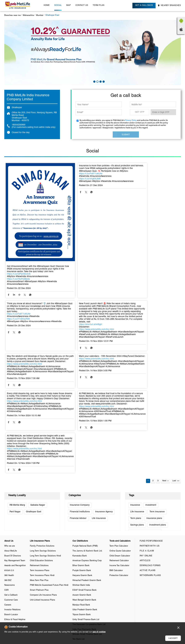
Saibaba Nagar (38, 422)
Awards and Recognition (15, 483)
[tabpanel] (93, 53)
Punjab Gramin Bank (82, 488)
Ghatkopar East (34, 429)
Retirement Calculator (119, 478)
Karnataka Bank (80, 473)
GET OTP (140, 112)
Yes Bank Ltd (78, 556)
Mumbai (40, 15)
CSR (6, 507)
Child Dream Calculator (120, 473)
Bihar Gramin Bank (81, 483)
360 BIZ (8, 498)
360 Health (9, 493)
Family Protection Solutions (42, 463)
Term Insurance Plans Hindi (42, 493)
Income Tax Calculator (119, 483)
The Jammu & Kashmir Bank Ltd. (87, 468)
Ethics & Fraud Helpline (15, 537)
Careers (8, 522)
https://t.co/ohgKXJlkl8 (76, 181)
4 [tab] (103, 81)
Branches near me (12, 15)
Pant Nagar (15, 429)
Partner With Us (150, 463)
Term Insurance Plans (40, 488)
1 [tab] (94, 81)
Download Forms (150, 483)
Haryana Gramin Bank (82, 493)
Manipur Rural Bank (81, 522)
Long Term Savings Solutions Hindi (45, 473)
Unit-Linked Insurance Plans (42, 517)
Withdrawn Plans (150, 493)
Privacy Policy (131, 120)
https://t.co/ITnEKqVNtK (136, 181)
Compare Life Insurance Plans (43, 512)
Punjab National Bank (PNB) (85, 463)
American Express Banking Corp (87, 478)
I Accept (173, 638)
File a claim (147, 468)
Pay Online (146, 473)
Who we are (10, 463)
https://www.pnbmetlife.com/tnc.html (24, 316)
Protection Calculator (119, 493)
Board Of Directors (13, 473)
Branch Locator (11, 532)
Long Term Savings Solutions (43, 468)
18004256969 (18, 125)
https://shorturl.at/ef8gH (18, 311)
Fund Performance (151, 458)
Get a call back (144, 5)
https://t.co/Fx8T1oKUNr (77, 176)
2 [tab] (97, 81)
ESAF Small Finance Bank (84, 507)
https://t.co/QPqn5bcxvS (19, 258)
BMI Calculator (116, 488)
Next (164, 398)
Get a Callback (11, 512)
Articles (145, 478)
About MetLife (11, 468)
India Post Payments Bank (84, 547)
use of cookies (99, 632)
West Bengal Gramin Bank (84, 517)
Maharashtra (28, 15)
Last (174, 398)
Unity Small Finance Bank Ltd (86, 537)
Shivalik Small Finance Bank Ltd (87, 552)
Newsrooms (10, 503)
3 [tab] (100, 81)
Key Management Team (15, 478)
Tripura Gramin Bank (82, 532)
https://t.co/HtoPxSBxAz (18, 263)
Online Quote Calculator (120, 468)
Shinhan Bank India (81, 503)
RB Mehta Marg (17, 422)
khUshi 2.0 (9, 488)
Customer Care (11, 517)
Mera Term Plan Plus (39, 498)
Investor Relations (12, 527)
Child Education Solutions (41, 478)
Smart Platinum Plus (39, 507)
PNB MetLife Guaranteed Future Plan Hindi (49, 503)
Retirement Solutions (39, 483)
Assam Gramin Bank (82, 512)
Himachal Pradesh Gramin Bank (87, 498)
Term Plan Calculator (119, 463)
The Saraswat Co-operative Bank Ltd (89, 542)
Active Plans (148, 488)
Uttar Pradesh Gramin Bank (85, 527)
